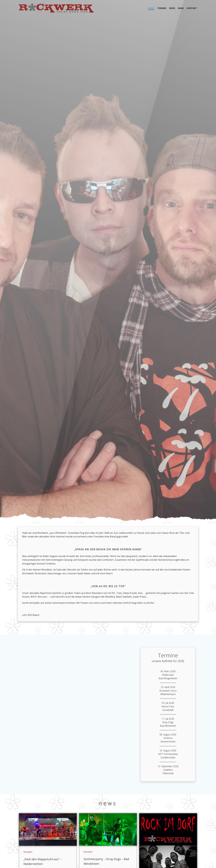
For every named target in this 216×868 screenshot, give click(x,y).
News (172, 8)
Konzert (28, 852)
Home (151, 8)
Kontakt (192, 8)
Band (181, 8)
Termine (162, 8)
